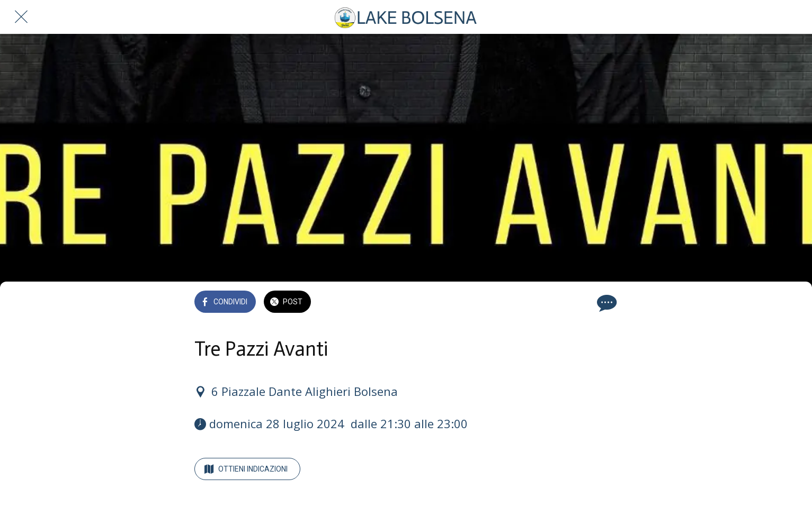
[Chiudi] (21, 17)
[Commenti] (605, 303)
